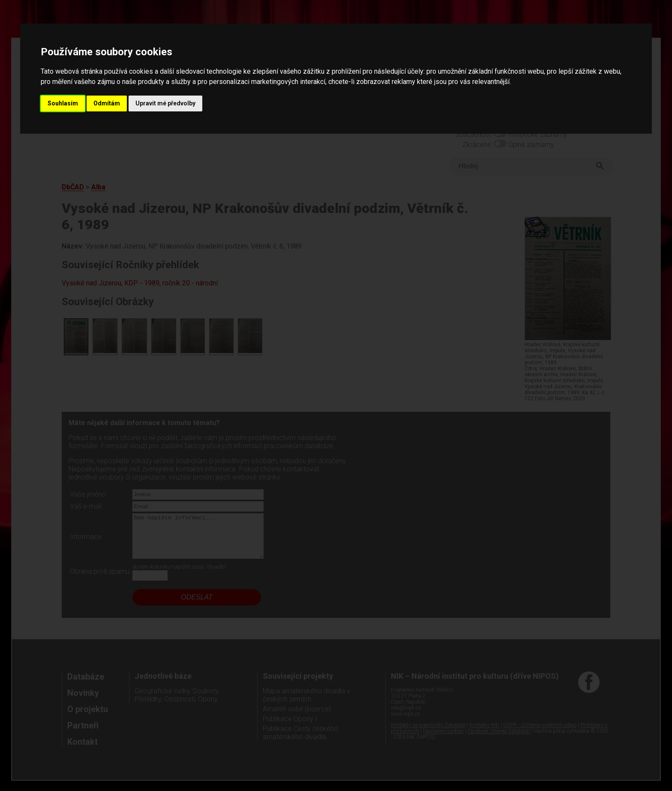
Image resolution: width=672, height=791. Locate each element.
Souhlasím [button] (63, 103)
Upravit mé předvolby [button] (165, 103)
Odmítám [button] (107, 103)
